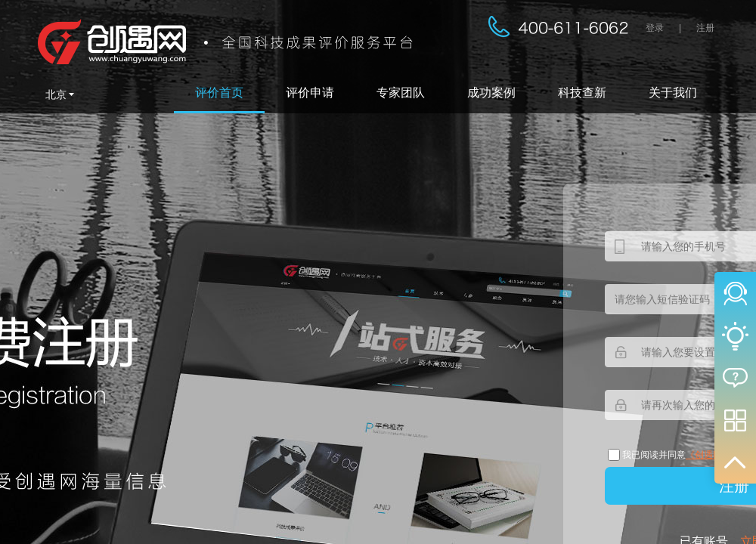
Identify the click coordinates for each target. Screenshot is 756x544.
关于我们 (673, 93)
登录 (655, 28)
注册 (705, 28)
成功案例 (491, 93)
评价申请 (310, 93)
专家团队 (401, 93)
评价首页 (219, 93)
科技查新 (582, 93)
